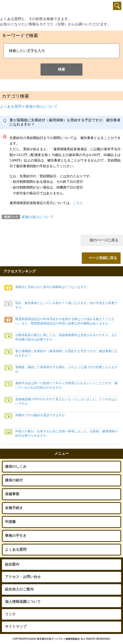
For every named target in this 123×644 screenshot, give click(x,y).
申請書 (10, 522)
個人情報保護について (23, 602)
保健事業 (12, 494)
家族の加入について (42, 106)
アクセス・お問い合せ (23, 577)
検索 (61, 69)
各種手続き (14, 508)
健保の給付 (14, 480)
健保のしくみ (16, 466)
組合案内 (12, 564)
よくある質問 (11, 106)
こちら (78, 203)
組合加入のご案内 (19, 589)
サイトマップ (16, 627)
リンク (10, 614)
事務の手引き (16, 536)
